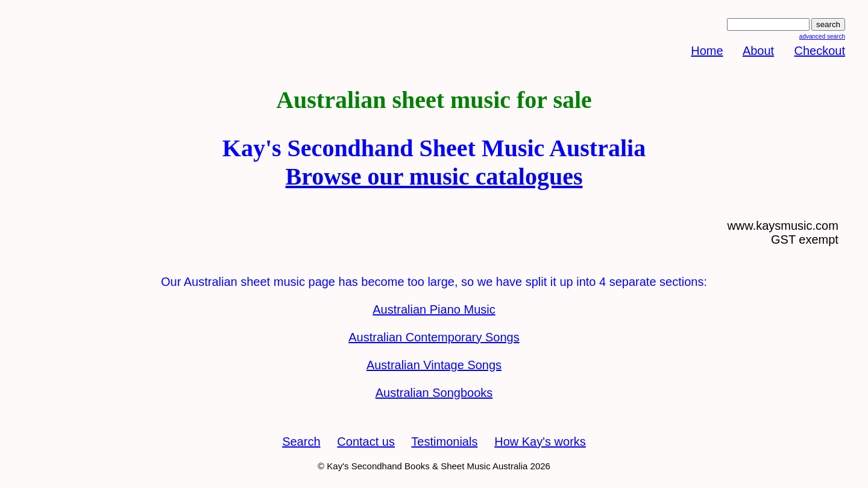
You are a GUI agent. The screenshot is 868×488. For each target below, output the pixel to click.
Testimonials (444, 442)
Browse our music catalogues (434, 176)
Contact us (366, 442)
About (758, 51)
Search (301, 442)
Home (707, 51)
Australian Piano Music (434, 309)
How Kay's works (540, 442)
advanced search (822, 36)
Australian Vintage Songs (434, 365)
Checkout (820, 51)
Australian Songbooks (434, 393)
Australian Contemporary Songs (434, 337)
